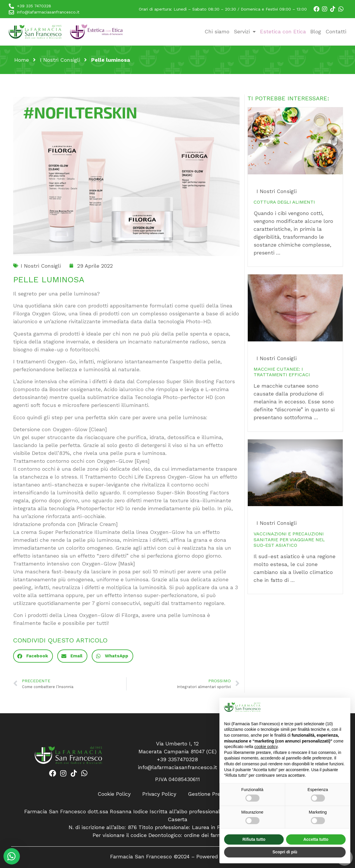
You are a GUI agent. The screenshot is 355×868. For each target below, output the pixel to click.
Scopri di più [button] (285, 852)
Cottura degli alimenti (284, 202)
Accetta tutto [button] (316, 839)
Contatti (336, 31)
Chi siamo (217, 31)
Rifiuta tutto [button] (254, 839)
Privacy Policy (159, 794)
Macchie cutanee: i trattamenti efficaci (282, 372)
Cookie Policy (114, 794)
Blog (316, 31)
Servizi (245, 31)
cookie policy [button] (266, 747)
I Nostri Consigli (60, 60)
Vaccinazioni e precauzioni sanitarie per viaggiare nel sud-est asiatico (289, 539)
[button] (33, 656)
